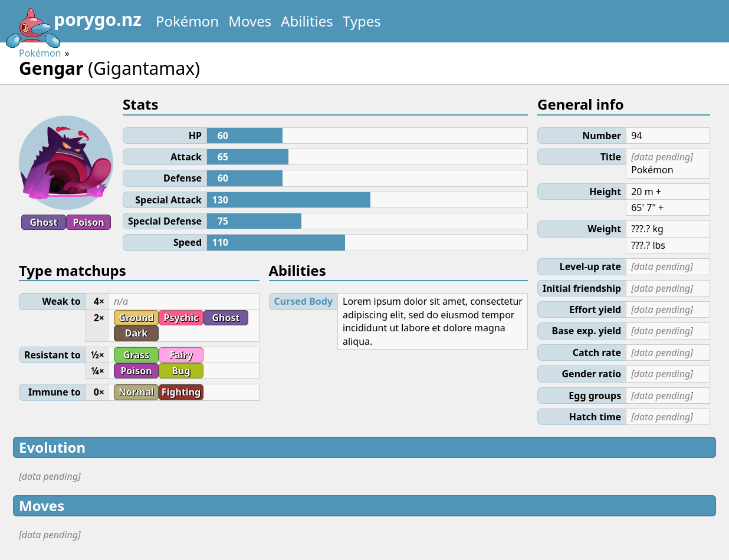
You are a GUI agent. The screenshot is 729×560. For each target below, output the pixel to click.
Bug (181, 371)
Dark (136, 333)
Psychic (181, 318)
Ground (136, 318)
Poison (88, 222)
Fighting (181, 392)
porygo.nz (73, 24)
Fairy (181, 355)
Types (362, 21)
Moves (250, 21)
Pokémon (187, 21)
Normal (136, 392)
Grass (136, 355)
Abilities (307, 21)
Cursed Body (304, 301)
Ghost (44, 222)
